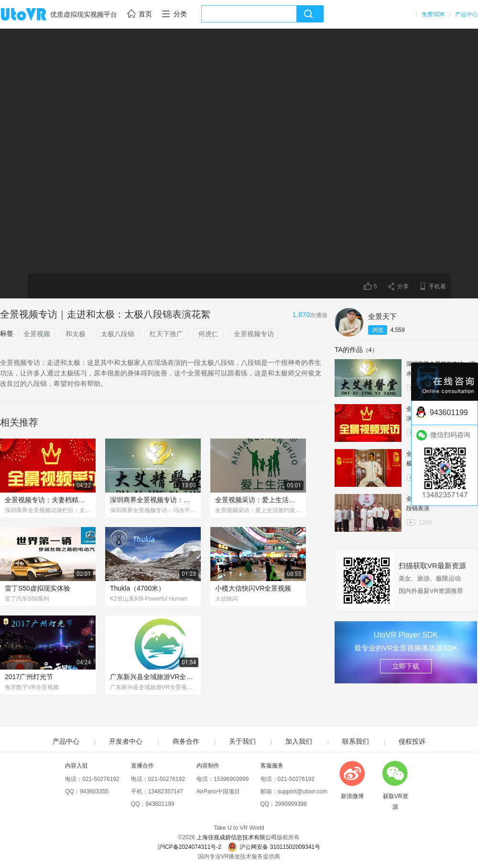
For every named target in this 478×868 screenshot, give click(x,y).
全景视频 (37, 334)
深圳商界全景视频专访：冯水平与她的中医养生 (153, 500)
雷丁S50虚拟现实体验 (38, 588)
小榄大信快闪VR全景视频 (253, 588)
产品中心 (467, 14)
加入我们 (299, 741)
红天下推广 (166, 334)
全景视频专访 (254, 334)
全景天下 (382, 316)
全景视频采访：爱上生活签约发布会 (258, 500)
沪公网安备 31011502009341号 (274, 847)
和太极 (76, 334)
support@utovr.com (303, 791)
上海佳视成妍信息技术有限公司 (237, 837)
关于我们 (242, 741)
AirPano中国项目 (218, 791)
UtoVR (34, 15)
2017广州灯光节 (29, 677)
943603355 (94, 791)
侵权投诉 (412, 741)
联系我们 (356, 741)
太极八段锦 (118, 334)
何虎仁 (208, 334)
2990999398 (291, 804)
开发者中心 (126, 741)
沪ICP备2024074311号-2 (190, 847)
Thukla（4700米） (137, 588)
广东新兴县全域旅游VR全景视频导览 (153, 677)
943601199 (160, 804)
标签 (7, 333)
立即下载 (406, 666)
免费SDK (433, 14)
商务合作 (186, 741)
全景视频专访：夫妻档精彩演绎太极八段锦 (48, 500)
